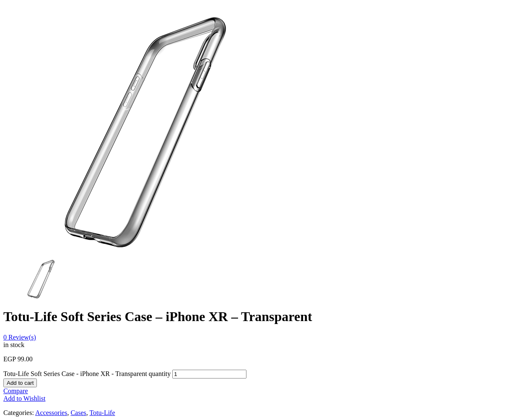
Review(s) (20, 337)
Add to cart (20, 383)
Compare (16, 391)
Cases (78, 413)
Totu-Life (102, 413)
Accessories (51, 413)
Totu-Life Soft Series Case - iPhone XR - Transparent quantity (87, 374)
